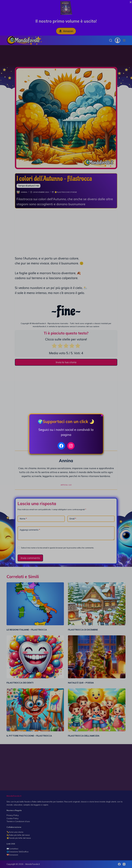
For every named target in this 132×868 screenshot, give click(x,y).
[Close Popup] (102, 416)
